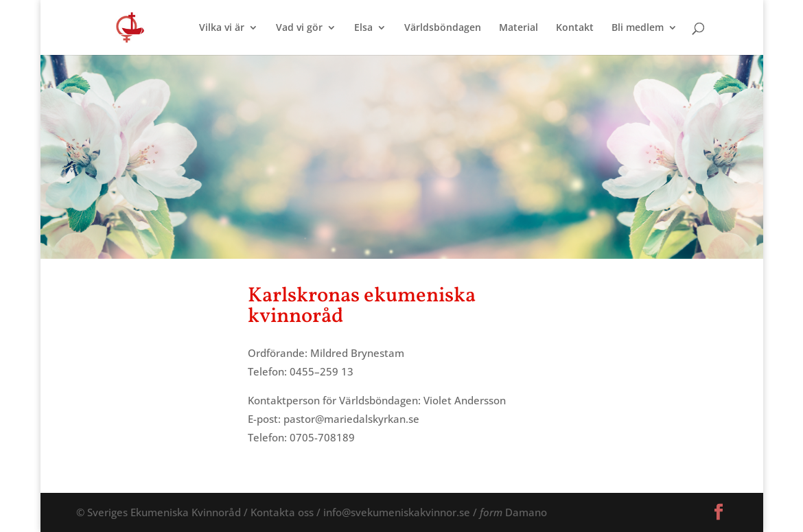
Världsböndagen (443, 28)
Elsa (363, 28)
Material (519, 28)
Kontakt (575, 28)
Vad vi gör (299, 28)
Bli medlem (638, 28)
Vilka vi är (222, 28)
